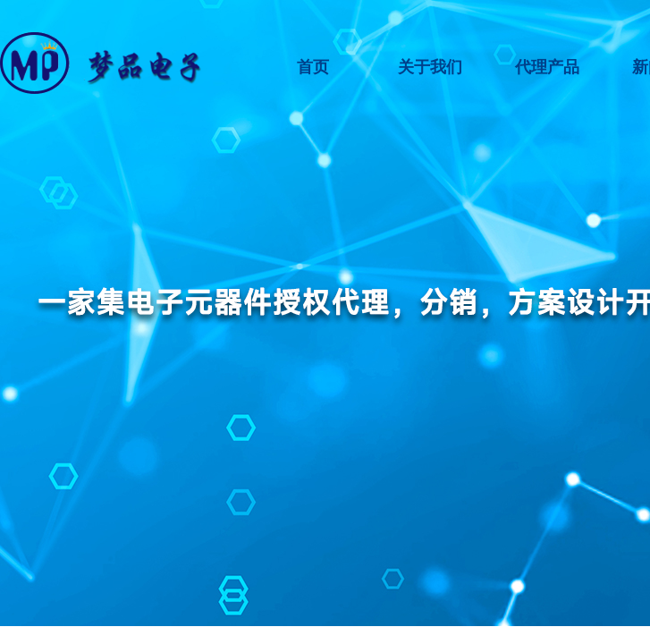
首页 (313, 67)
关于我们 (430, 67)
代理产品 (547, 67)
